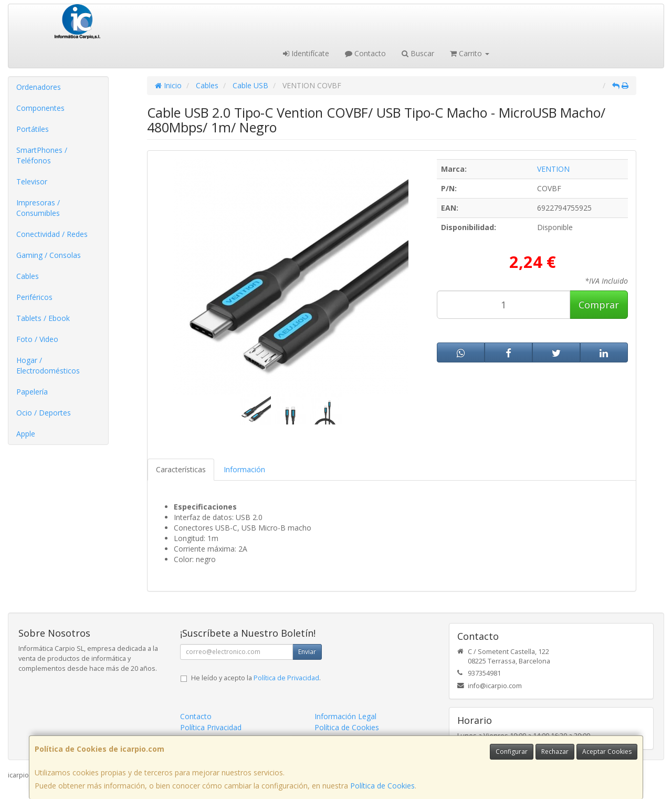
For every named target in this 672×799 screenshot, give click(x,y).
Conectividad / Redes (52, 234)
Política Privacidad (211, 727)
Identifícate (306, 53)
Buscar (418, 53)
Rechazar (555, 751)
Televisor (32, 181)
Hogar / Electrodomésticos (48, 365)
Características (181, 469)
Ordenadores (39, 87)
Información (244, 469)
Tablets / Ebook (43, 318)
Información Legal (345, 716)
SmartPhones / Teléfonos (42, 155)
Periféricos (34, 297)
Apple (26, 434)
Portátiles (33, 129)
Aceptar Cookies (607, 751)
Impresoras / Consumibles (38, 208)
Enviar (307, 652)
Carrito (470, 53)
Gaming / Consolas (49, 255)
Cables (28, 276)
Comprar (599, 305)
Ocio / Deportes (44, 413)
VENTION (553, 169)
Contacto (365, 53)
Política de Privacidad (286, 678)
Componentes (40, 108)
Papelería (32, 392)
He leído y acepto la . (256, 678)
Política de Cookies (382, 786)
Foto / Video (37, 339)
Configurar (512, 751)
